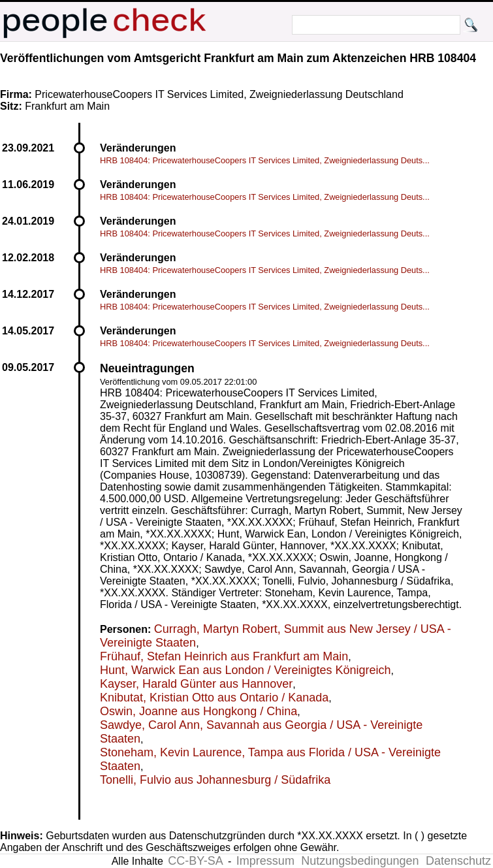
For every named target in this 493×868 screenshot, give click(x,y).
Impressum (265, 861)
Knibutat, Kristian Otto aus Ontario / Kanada (214, 698)
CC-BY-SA (195, 861)
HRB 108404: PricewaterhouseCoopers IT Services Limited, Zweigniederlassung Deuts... (265, 160)
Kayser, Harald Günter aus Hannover (196, 684)
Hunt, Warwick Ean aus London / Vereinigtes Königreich (246, 670)
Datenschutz (458, 861)
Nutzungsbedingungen (360, 861)
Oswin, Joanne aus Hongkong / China (199, 711)
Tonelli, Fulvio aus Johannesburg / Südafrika (215, 780)
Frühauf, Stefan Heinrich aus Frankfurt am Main (224, 656)
